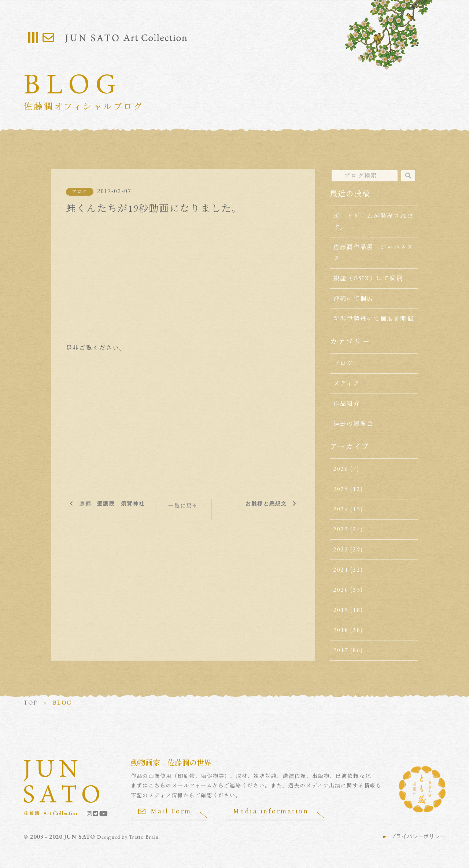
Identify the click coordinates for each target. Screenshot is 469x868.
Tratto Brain (144, 837)
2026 (341, 469)
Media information (272, 811)
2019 (341, 610)
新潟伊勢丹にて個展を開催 (374, 319)
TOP (31, 703)
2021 (341, 570)
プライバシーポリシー (418, 836)
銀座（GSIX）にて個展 (368, 278)
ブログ (80, 192)
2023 (341, 529)
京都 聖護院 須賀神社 (112, 503)
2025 (341, 489)
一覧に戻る (183, 506)
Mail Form (165, 811)
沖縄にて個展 (353, 298)
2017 (341, 650)
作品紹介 (347, 404)
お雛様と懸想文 (266, 503)
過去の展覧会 (353, 424)
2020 (341, 590)
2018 (341, 630)
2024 (341, 509)
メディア (347, 383)
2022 (341, 549)
